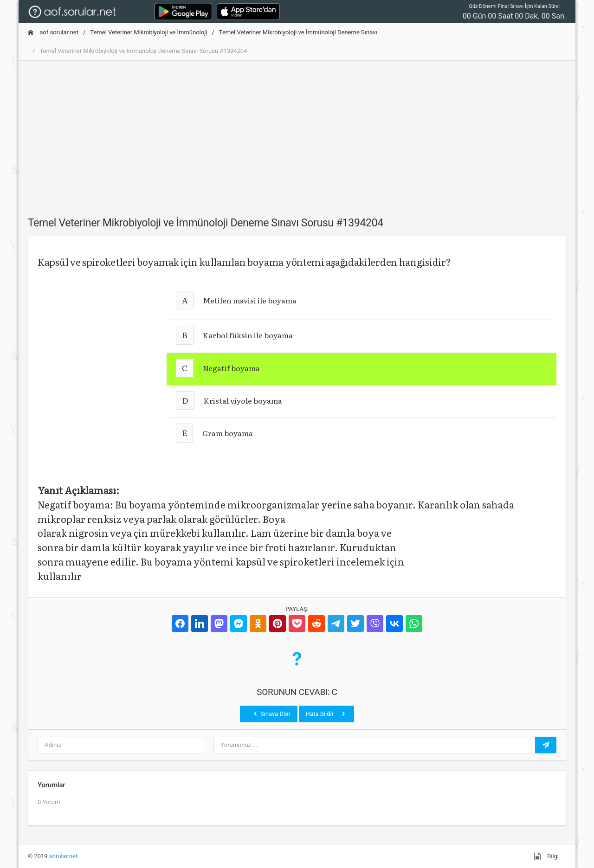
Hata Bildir (326, 714)
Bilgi (546, 856)
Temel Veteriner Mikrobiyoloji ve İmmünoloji (148, 32)
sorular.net (63, 856)
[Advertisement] (297, 133)
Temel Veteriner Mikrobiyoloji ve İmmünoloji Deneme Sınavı (298, 32)
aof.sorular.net (53, 32)
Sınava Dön (271, 714)
